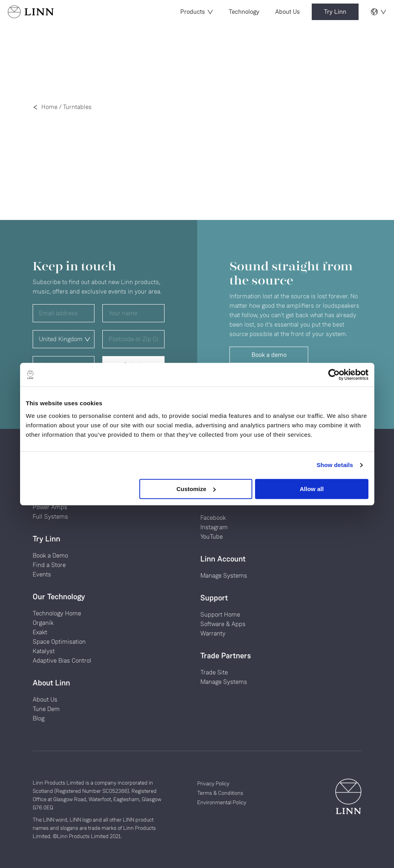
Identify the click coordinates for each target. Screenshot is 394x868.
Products (197, 12)
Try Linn (335, 12)
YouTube (212, 536)
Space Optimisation (59, 642)
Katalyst (44, 651)
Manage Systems (224, 575)
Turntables (77, 107)
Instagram (214, 527)
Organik (43, 623)
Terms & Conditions (220, 793)
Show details (335, 465)
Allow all (312, 489)
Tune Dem (46, 709)
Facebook (213, 518)
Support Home (220, 614)
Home (49, 107)
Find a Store (49, 565)
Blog (39, 718)
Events (42, 574)
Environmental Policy (222, 802)
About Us (288, 12)
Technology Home (57, 613)
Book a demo (269, 355)
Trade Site (214, 672)
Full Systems (50, 516)
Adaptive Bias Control (62, 660)
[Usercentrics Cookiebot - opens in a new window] (334, 375)
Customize (196, 489)
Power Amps (50, 507)
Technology (244, 12)
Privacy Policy (213, 783)
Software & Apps (223, 624)
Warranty (213, 633)
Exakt (40, 632)
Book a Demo (50, 555)
